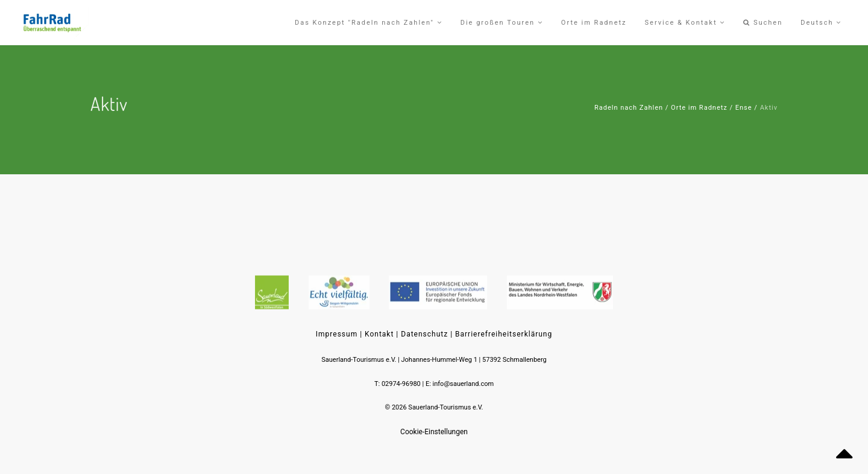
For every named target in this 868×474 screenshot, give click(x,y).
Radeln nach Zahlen (629, 108)
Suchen (763, 23)
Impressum (337, 334)
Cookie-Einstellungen (434, 432)
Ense (744, 108)
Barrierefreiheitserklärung (504, 334)
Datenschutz (424, 334)
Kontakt (379, 334)
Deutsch (821, 23)
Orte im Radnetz (699, 108)
